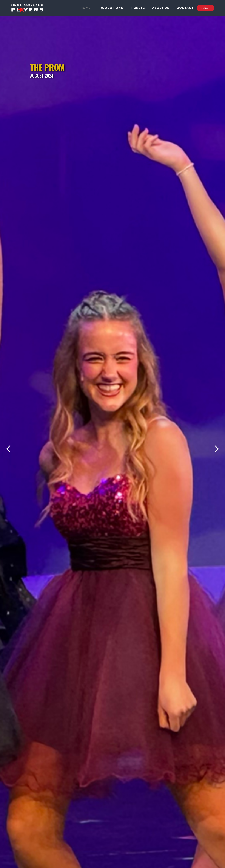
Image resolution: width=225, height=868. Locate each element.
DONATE (206, 8)
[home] (28, 8)
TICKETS (138, 8)
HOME (85, 8)
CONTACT (185, 8)
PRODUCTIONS (110, 8)
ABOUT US (161, 8)
